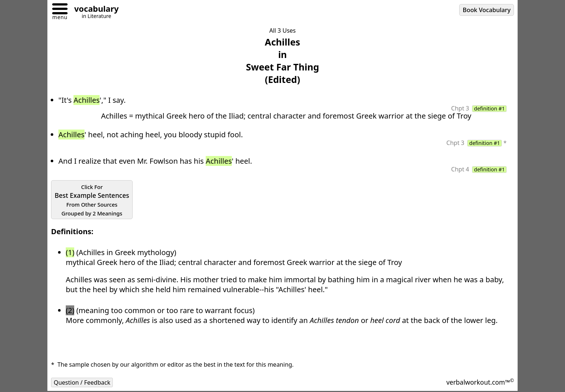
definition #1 (489, 109)
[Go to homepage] (94, 10)
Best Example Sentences (92, 200)
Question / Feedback (82, 382)
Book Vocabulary (487, 10)
